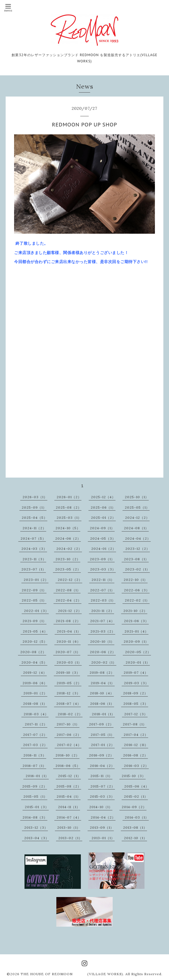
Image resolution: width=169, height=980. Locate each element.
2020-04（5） (34, 662)
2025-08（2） (69, 507)
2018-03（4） (36, 714)
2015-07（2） (103, 786)
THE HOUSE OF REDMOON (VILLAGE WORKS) (72, 974)
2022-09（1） (34, 590)
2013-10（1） (69, 827)
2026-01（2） (69, 497)
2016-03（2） (136, 766)
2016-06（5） (68, 766)
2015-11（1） (101, 776)
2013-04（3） (37, 838)
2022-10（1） (136, 580)
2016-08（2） (135, 755)
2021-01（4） (136, 631)
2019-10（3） (68, 672)
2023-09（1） (102, 559)
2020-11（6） (69, 641)
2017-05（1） (103, 735)
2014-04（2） (103, 817)
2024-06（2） (68, 538)
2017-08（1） (135, 724)
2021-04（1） (69, 631)
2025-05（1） (137, 507)
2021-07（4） (102, 621)
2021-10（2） (135, 611)
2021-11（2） (103, 611)
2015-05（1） (35, 796)
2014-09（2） (134, 807)
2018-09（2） (135, 693)
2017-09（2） (101, 724)
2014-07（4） (69, 817)
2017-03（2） (35, 745)
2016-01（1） (37, 776)
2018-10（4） (102, 693)
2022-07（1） (102, 590)
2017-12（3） (136, 714)
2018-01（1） (103, 714)
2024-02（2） (69, 549)
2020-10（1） (102, 641)
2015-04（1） (69, 796)
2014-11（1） (69, 807)
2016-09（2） (101, 755)
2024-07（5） (33, 538)
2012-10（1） (135, 838)
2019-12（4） (35, 672)
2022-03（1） (103, 600)
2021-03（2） (103, 631)
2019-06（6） (35, 683)
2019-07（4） (136, 672)
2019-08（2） (102, 672)
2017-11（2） (36, 724)
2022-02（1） (137, 600)
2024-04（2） (138, 538)
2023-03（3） (103, 569)
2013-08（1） (135, 827)
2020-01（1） (138, 662)
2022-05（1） (34, 600)
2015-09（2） (35, 786)
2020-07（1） (68, 652)
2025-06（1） (103, 507)
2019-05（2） (69, 683)
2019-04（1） (103, 683)
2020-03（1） (69, 662)
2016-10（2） (67, 755)
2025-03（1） (69, 518)
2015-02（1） (136, 796)
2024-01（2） (104, 549)
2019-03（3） (136, 683)
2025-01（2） (103, 518)
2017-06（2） (69, 735)
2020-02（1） (104, 662)
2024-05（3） (103, 538)
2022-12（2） (70, 580)
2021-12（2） (70, 611)
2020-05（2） (138, 652)
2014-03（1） (137, 817)
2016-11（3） (35, 755)
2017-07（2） (35, 735)
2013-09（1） (102, 827)
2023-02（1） (137, 569)
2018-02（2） (70, 714)
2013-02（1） (70, 838)
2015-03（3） (102, 796)
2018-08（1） (35, 704)
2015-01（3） (37, 807)
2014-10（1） (101, 807)
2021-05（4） (35, 631)
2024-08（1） (136, 528)
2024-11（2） (34, 528)
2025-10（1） (137, 497)
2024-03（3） (34, 549)
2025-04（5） (35, 518)
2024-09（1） (102, 528)
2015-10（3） (134, 776)
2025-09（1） (34, 507)
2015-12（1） (69, 776)
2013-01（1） (103, 838)
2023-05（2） (68, 569)
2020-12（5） (35, 641)
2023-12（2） (138, 549)
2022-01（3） (36, 611)
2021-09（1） (35, 621)
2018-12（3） (68, 693)
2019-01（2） (35, 693)
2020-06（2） (103, 652)
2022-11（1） (103, 580)
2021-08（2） (68, 621)
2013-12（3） (36, 827)
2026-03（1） (35, 497)
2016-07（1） (34, 766)
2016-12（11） (136, 745)
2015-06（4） (137, 786)
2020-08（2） (33, 652)
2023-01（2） (36, 580)
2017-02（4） (69, 745)
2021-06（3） (136, 621)
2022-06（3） (137, 590)
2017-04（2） (136, 735)
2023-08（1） (136, 559)
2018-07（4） (69, 704)
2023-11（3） (34, 559)
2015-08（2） (69, 786)
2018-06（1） (102, 704)
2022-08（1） (68, 590)
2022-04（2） (69, 600)
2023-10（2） (68, 559)
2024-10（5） (68, 528)
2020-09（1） (136, 641)
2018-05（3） (136, 704)
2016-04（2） (102, 766)
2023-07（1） (34, 569)
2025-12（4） (103, 497)
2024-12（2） (137, 518)
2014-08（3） (35, 817)
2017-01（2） (103, 745)
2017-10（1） (68, 724)
